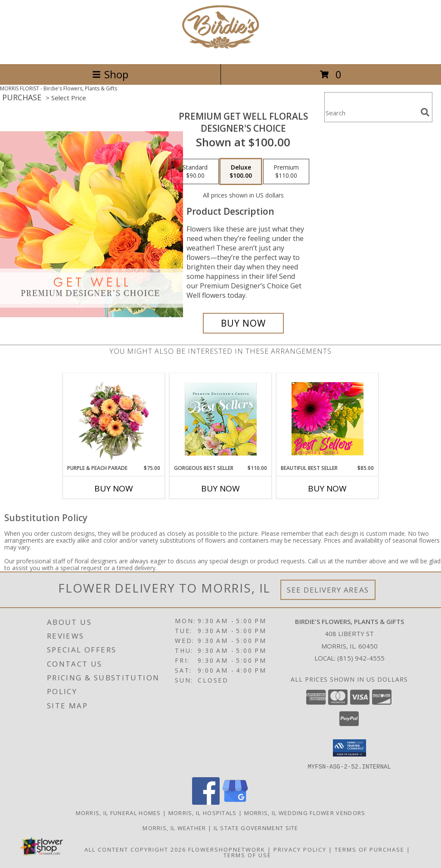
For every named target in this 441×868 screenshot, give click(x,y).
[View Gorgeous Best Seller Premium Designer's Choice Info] (221, 419)
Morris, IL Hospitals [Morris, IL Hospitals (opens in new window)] (203, 812)
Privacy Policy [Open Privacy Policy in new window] (300, 849)
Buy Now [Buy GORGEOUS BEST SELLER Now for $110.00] (220, 488)
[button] (349, 748)
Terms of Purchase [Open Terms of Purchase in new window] (370, 849)
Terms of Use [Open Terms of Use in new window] (247, 855)
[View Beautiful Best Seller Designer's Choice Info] (328, 419)
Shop (110, 74)
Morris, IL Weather (174, 828)
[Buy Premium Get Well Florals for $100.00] (243, 323)
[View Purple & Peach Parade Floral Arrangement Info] (114, 419)
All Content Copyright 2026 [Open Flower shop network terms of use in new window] (135, 849)
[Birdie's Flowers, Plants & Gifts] (220, 51)
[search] (425, 112)
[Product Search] (371, 113)
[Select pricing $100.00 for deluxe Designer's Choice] (241, 172)
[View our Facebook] (206, 802)
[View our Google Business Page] (235, 802)
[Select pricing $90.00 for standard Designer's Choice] (195, 172)
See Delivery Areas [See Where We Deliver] (328, 590)
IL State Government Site (256, 828)
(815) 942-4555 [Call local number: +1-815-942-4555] (361, 658)
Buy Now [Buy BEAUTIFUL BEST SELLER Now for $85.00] (327, 488)
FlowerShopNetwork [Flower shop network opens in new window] (227, 849)
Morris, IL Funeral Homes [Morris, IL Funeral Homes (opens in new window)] (118, 812)
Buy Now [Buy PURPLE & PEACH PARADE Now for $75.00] (114, 488)
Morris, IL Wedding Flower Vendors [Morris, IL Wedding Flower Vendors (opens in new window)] (305, 812)
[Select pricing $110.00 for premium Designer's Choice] (286, 172)
